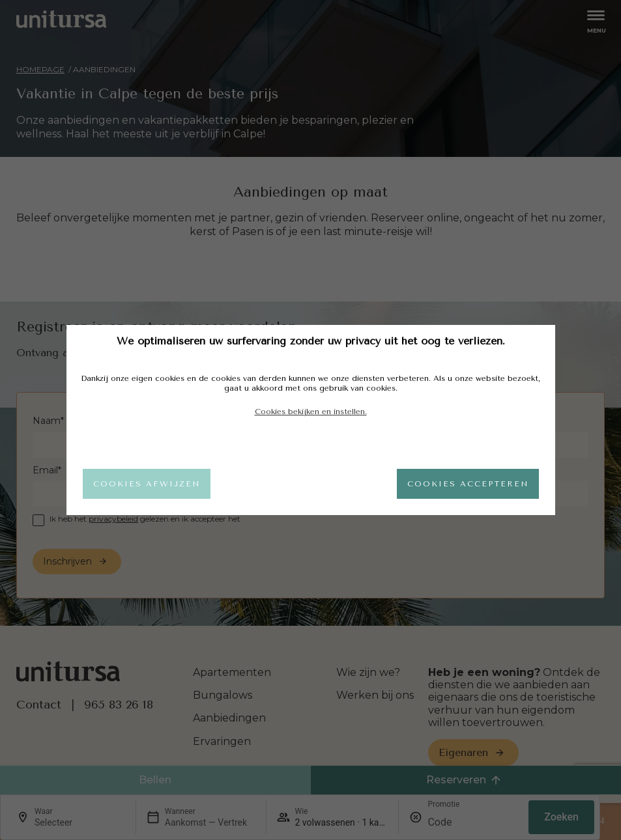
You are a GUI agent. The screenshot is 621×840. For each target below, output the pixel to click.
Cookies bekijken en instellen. (311, 412)
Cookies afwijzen (147, 484)
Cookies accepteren (468, 484)
